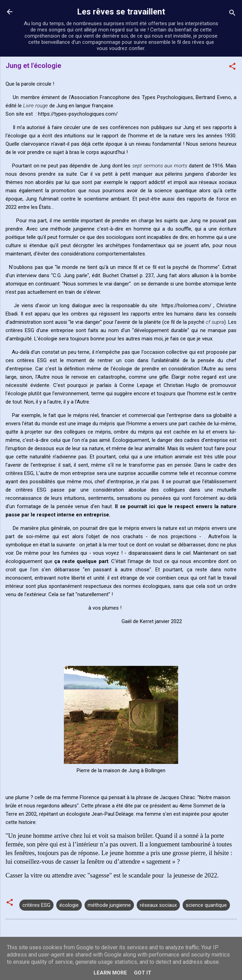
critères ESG (36, 905)
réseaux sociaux (158, 905)
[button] (232, 67)
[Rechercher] (232, 14)
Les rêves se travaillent (121, 12)
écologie (69, 905)
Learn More (110, 973)
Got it (143, 973)
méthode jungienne (109, 905)
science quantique (206, 905)
